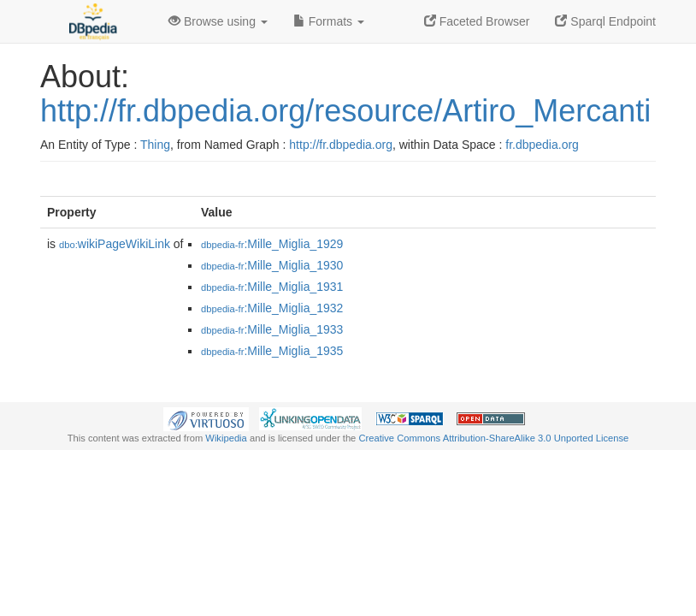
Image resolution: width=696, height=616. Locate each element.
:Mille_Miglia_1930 (272, 265)
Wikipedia (226, 438)
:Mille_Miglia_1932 (272, 308)
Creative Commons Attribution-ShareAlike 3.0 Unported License (493, 438)
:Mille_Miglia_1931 (272, 287)
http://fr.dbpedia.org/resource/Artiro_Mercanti (345, 111)
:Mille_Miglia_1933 (272, 329)
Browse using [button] (218, 21)
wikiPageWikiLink (115, 244)
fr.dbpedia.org (542, 145)
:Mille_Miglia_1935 (272, 351)
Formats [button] (329, 21)
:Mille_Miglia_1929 (272, 244)
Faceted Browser (477, 21)
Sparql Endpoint (605, 21)
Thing (155, 145)
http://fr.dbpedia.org (341, 145)
